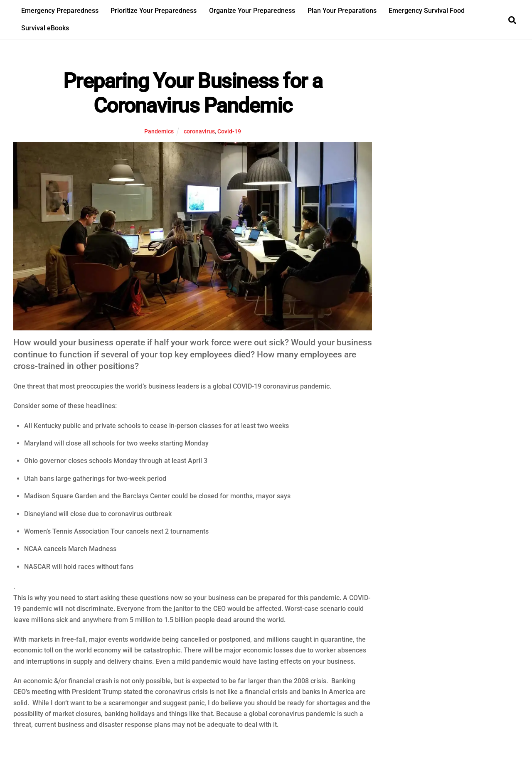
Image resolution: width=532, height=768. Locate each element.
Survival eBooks (45, 28)
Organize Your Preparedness (252, 11)
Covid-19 (229, 132)
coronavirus (199, 132)
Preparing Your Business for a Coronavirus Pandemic (193, 94)
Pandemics (159, 132)
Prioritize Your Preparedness (154, 11)
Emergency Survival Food (427, 11)
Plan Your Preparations (342, 11)
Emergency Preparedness (60, 11)
